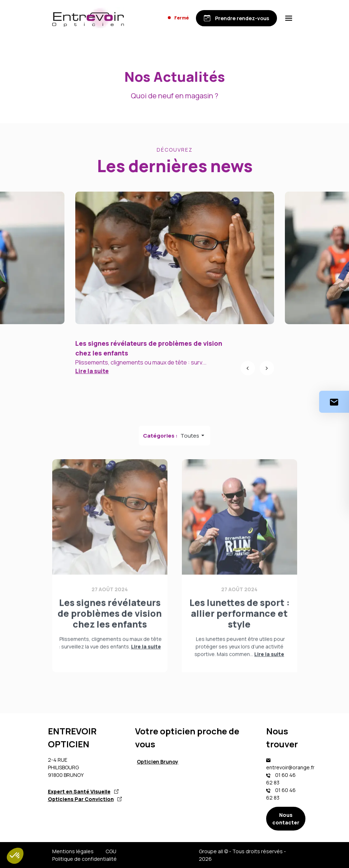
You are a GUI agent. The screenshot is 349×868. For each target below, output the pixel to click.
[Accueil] (88, 18)
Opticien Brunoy (158, 762)
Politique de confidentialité (84, 859)
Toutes (190, 436)
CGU (111, 851)
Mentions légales (73, 851)
